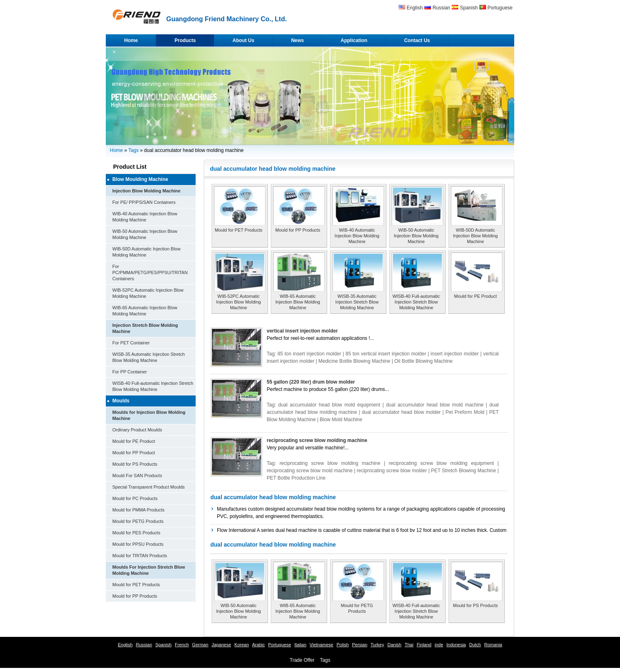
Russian (441, 8)
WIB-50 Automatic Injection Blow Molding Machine (416, 236)
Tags (133, 150)
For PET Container (131, 343)
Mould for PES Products (136, 533)
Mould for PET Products (136, 585)
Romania (493, 645)
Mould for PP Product (134, 453)
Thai (409, 645)
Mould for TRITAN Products (140, 556)
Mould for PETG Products (138, 521)
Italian (300, 645)
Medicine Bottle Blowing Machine (355, 361)
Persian (360, 645)
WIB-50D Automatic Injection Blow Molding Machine (475, 236)
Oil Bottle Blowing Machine (423, 361)
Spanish (469, 8)
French (182, 645)
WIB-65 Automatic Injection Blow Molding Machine (298, 302)
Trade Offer (302, 660)
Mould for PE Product (134, 441)
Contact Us (417, 40)
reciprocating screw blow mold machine (310, 471)
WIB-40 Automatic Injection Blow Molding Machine (357, 236)
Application (354, 40)
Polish (343, 645)
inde (439, 645)
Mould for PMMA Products (138, 510)
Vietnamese (321, 645)
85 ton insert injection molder (310, 354)
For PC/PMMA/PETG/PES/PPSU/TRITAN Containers (150, 272)
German (200, 645)
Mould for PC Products (135, 498)
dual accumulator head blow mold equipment (329, 405)
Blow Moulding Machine (140, 179)
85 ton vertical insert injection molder (386, 354)
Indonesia (456, 645)
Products (185, 40)
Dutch (475, 645)
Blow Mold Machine (341, 420)
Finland (424, 645)
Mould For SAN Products (137, 476)
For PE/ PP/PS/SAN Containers (144, 202)
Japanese (221, 645)
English (415, 8)
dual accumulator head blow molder (401, 412)
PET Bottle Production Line (296, 478)
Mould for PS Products (135, 464)
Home (131, 40)
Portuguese (500, 8)
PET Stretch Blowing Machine (463, 471)
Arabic (258, 645)
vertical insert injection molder (302, 331)
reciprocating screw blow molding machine (317, 440)
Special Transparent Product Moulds (148, 487)
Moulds (121, 401)
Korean (242, 645)
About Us (243, 40)
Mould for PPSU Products (138, 544)
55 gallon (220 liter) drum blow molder (311, 382)
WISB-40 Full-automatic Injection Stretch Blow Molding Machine (416, 302)
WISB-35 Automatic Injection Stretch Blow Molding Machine (357, 302)
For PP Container (130, 372)
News (298, 40)
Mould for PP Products (135, 596)
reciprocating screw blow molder (392, 471)
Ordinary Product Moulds (137, 430)
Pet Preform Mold (465, 412)
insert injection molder (455, 354)
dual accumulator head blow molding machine (273, 497)
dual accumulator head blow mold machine (435, 405)
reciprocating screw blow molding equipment (442, 463)
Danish (394, 645)
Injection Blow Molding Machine (146, 191)
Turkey (377, 645)
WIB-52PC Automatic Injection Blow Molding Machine (238, 302)
